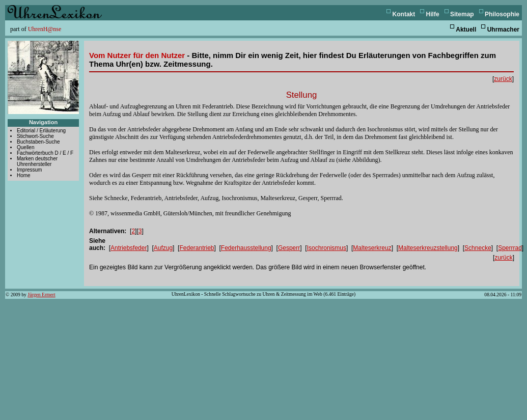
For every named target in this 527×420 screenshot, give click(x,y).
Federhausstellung (246, 248)
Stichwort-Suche (35, 136)
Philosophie (502, 14)
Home (24, 175)
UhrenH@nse (45, 29)
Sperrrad (510, 248)
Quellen (25, 147)
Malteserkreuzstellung (428, 248)
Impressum (29, 170)
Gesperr (289, 248)
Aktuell (466, 30)
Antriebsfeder (129, 248)
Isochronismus (327, 248)
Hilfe (433, 14)
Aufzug (163, 248)
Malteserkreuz (372, 248)
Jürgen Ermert (41, 295)
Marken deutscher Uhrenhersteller (37, 161)
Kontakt (404, 14)
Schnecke (478, 248)
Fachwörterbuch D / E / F (45, 153)
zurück (503, 79)
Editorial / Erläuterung (41, 131)
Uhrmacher (503, 30)
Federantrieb (197, 248)
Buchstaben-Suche (38, 142)
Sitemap (462, 14)
